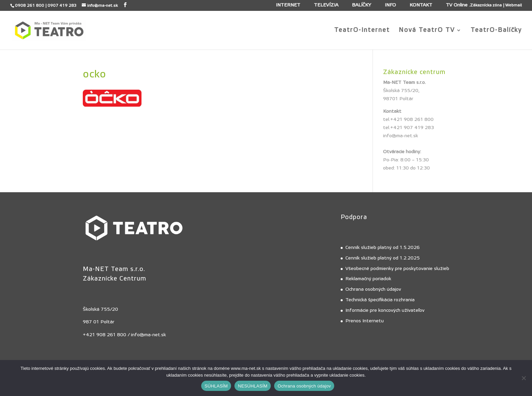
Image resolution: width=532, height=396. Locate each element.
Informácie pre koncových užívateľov (385, 310)
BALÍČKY (362, 5)
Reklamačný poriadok (368, 279)
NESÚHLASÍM (253, 386)
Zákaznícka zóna (486, 5)
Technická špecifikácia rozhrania (380, 300)
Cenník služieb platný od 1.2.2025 (383, 258)
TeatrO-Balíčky (496, 31)
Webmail (514, 5)
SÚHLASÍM (216, 386)
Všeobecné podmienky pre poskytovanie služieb (397, 269)
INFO (390, 5)
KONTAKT (421, 5)
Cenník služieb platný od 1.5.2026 (383, 248)
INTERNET (288, 5)
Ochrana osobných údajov (373, 289)
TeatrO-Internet (362, 31)
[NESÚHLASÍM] (524, 378)
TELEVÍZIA (326, 5)
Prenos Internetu (365, 321)
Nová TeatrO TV (427, 31)
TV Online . (458, 5)
